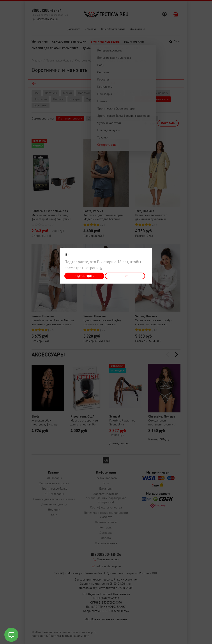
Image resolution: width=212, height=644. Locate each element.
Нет (125, 276)
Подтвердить (84, 276)
